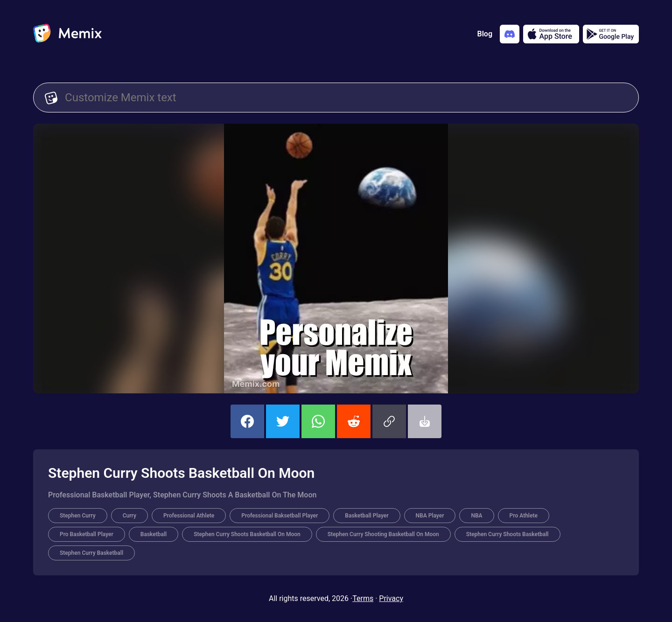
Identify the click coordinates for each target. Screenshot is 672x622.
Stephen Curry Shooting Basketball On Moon (383, 534)
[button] (389, 421)
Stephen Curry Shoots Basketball (507, 534)
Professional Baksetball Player (280, 516)
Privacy (391, 598)
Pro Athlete (524, 516)
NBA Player (430, 516)
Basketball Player (367, 516)
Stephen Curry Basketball (91, 553)
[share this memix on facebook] (247, 421)
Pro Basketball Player (87, 534)
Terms (363, 598)
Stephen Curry (78, 516)
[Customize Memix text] (346, 98)
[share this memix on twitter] (283, 421)
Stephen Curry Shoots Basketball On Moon (247, 534)
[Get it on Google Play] (611, 34)
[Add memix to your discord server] (510, 34)
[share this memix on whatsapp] (318, 421)
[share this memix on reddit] (354, 421)
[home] (67, 34)
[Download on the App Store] (551, 34)
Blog (485, 34)
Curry (129, 516)
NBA (476, 516)
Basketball (154, 534)
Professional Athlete (189, 516)
